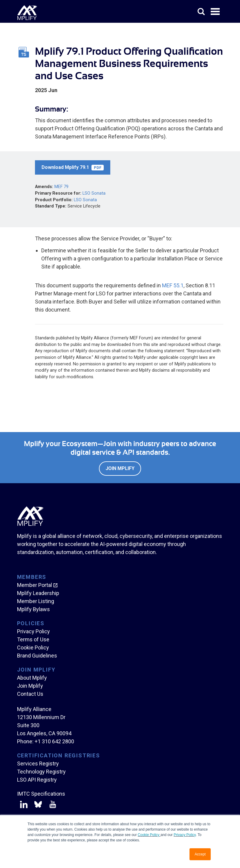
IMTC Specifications (41, 794)
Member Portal (35, 585)
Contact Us (30, 694)
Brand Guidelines (37, 656)
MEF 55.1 (173, 285)
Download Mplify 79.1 (73, 167)
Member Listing (36, 601)
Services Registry (38, 763)
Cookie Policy (149, 835)
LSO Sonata (94, 193)
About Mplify (32, 678)
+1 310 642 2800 (54, 741)
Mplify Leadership (38, 593)
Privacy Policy (185, 835)
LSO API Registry (37, 780)
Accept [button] (200, 854)
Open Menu (216, 12)
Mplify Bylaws (33, 609)
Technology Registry (41, 772)
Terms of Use (33, 639)
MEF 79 (61, 187)
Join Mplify (120, 468)
